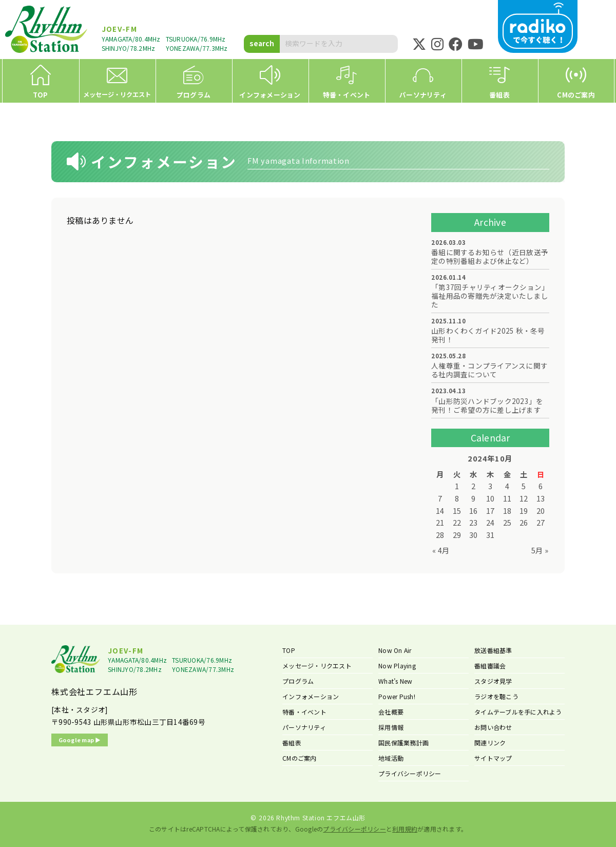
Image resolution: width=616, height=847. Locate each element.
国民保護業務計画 (403, 743)
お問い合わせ (493, 727)
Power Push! (397, 696)
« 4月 (441, 550)
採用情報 (391, 727)
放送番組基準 (493, 650)
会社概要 (391, 712)
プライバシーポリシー (410, 773)
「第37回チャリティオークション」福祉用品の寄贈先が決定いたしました (490, 296)
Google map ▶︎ (80, 740)
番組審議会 (490, 666)
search (262, 43)
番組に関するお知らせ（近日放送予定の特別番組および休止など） (490, 257)
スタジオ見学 (493, 681)
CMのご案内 (300, 758)
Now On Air (395, 650)
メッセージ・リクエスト (317, 666)
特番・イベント (304, 712)
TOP (289, 650)
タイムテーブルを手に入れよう (518, 712)
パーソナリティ (304, 727)
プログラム (298, 681)
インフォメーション (311, 696)
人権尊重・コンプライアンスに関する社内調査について (489, 370)
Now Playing (397, 666)
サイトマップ (493, 758)
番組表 (292, 743)
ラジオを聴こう (496, 696)
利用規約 (405, 829)
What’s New (396, 681)
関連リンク (490, 743)
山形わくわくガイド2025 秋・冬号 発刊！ (488, 335)
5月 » (540, 550)
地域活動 (391, 758)
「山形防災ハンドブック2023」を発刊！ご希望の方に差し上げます (487, 406)
